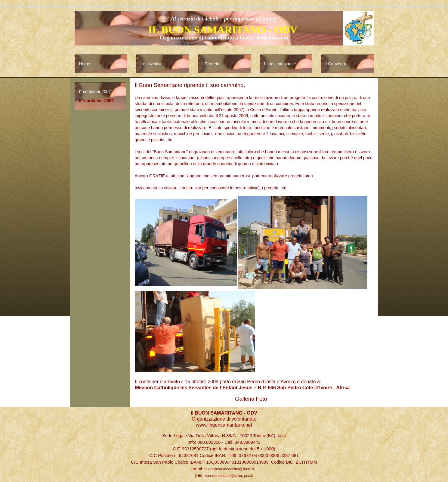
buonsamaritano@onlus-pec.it (229, 476)
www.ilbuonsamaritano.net (224, 425)
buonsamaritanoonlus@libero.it (229, 469)
